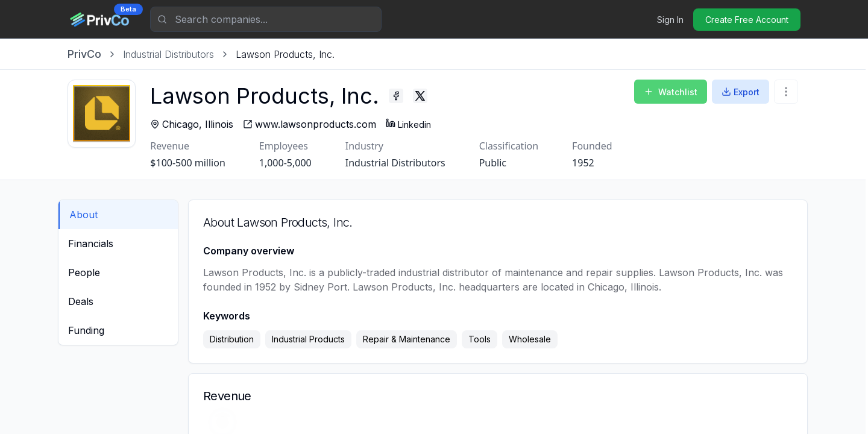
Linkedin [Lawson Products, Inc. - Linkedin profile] (417, 124)
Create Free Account (747, 20)
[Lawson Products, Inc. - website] (319, 124)
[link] (285, 54)
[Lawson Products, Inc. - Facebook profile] (405, 96)
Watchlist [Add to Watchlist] (671, 92)
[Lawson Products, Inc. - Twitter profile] (429, 96)
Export (741, 92)
